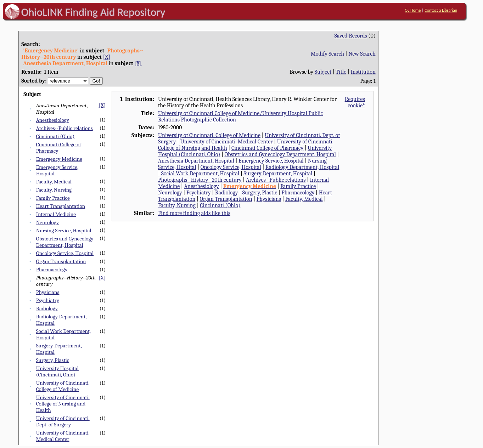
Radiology (47, 308)
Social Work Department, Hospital (200, 174)
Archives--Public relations (64, 128)
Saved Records (351, 36)
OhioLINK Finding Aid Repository (93, 12)
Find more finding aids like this (194, 213)
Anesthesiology (53, 120)
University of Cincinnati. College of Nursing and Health (63, 404)
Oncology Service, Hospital (65, 253)
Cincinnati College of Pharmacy (267, 148)
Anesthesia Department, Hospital (196, 161)
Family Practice (53, 198)
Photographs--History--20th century (200, 180)
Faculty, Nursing (54, 190)
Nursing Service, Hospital (64, 231)
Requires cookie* (355, 102)
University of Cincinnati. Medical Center (63, 436)
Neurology (47, 222)
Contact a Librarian (441, 10)
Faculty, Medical (54, 182)
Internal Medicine (56, 214)
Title (341, 72)
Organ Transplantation (61, 261)
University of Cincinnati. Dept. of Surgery (63, 421)
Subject (323, 72)
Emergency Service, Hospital (271, 161)
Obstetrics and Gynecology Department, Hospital (65, 242)
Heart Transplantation (61, 206)
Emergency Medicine (59, 159)
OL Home (413, 10)
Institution (363, 72)
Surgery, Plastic (53, 360)
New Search (362, 54)
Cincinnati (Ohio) (55, 136)
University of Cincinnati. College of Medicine (63, 386)
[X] (107, 57)
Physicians (48, 292)
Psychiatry (48, 300)
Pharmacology (52, 270)
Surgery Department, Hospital (278, 174)
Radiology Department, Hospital (302, 167)
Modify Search (327, 54)
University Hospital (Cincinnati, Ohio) (57, 372)
